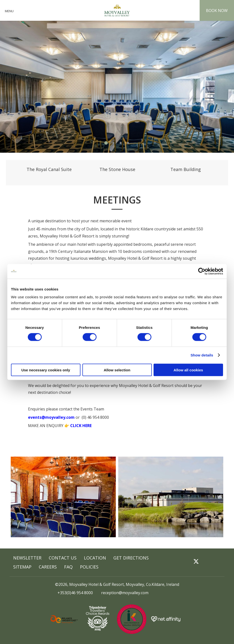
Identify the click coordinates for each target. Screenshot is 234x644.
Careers (48, 567)
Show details (202, 355)
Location (95, 558)
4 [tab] (128, 143)
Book (217, 11)
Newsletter (27, 558)
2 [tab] (113, 143)
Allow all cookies (188, 370)
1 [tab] (106, 143)
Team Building (186, 169)
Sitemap (22, 567)
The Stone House (117, 169)
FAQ (68, 567)
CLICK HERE (81, 426)
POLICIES (89, 567)
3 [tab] (121, 143)
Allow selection (117, 370)
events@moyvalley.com (51, 417)
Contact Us (63, 558)
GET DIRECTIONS (131, 558)
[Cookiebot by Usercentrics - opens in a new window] (202, 271)
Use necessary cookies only (46, 370)
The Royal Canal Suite (49, 169)
